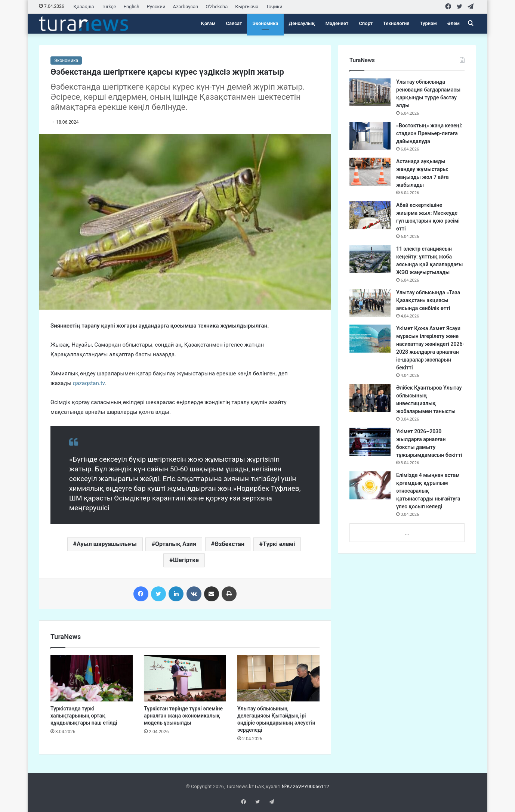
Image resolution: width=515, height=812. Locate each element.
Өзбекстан (229, 544)
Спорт (366, 23)
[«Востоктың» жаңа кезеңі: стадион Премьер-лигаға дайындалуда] (370, 136)
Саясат (234, 23)
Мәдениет (337, 23)
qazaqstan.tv (89, 383)
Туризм (428, 23)
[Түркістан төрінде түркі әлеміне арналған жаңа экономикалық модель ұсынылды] (185, 678)
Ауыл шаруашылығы (107, 544)
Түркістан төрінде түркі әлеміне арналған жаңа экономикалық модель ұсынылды (183, 716)
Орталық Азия (176, 544)
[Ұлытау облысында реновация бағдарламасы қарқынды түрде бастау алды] (370, 92)
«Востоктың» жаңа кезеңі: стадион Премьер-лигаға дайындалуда (429, 133)
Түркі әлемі (279, 544)
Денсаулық (302, 23)
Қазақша (84, 7)
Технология (396, 23)
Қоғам (208, 23)
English (132, 7)
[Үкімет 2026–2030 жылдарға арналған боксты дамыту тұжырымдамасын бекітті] (370, 442)
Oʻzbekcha (217, 7)
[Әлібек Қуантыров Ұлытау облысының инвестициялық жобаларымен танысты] (370, 398)
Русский (156, 7)
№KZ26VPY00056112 (306, 786)
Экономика (265, 23)
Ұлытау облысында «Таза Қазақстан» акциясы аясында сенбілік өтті (428, 300)
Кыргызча (247, 7)
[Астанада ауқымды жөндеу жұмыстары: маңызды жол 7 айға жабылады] (370, 172)
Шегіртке (186, 560)
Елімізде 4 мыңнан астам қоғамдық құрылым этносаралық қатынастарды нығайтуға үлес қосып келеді (428, 491)
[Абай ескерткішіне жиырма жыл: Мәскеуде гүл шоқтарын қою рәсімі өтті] (370, 215)
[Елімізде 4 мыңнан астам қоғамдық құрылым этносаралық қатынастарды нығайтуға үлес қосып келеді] (370, 485)
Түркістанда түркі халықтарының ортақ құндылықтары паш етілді (84, 716)
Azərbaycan (186, 7)
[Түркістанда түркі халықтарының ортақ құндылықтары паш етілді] (92, 678)
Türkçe (109, 7)
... (407, 533)
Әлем (454, 23)
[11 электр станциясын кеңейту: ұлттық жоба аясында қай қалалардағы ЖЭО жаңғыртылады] (370, 259)
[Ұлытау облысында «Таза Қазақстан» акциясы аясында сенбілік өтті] (370, 303)
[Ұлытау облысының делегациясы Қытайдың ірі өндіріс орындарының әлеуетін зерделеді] (278, 678)
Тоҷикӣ (274, 7)
